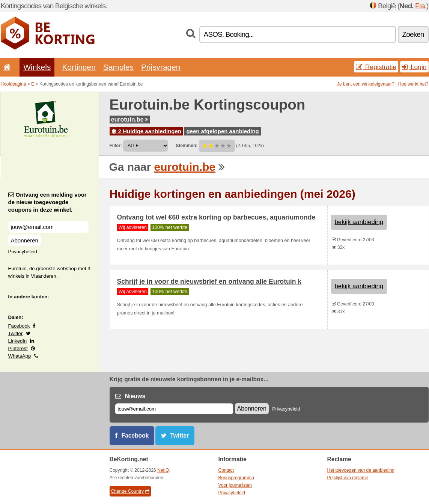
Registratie (376, 67)
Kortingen (79, 67)
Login (414, 67)
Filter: (116, 146)
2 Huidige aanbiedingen (147, 131)
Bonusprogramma (236, 478)
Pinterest (18, 348)
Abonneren (25, 240)
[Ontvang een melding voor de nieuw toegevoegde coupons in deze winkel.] (48, 227)
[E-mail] (174, 409)
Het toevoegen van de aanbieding (361, 470)
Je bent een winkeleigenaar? (366, 84)
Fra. (421, 6)
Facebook (19, 326)
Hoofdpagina (14, 84)
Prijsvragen (161, 67)
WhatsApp (20, 356)
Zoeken (413, 34)
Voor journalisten (235, 485)
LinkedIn (18, 341)
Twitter (16, 333)
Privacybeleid (23, 252)
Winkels (37, 67)
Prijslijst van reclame (348, 478)
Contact (226, 470)
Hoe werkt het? (413, 84)
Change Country (130, 491)
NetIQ (163, 470)
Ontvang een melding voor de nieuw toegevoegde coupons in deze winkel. (47, 202)
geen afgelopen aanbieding (222, 131)
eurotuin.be (130, 120)
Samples (118, 67)
